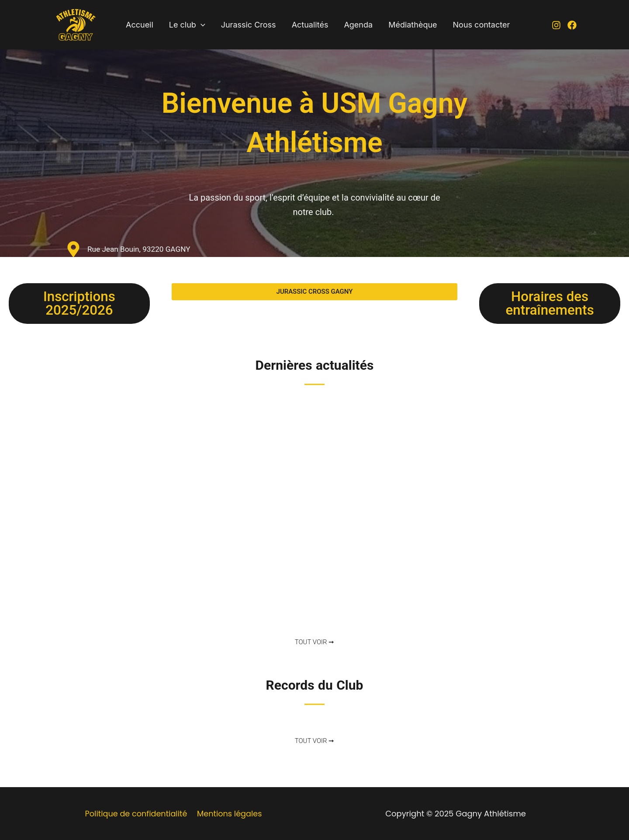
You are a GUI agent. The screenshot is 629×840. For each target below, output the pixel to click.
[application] (201, 25)
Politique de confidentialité (136, 814)
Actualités (310, 25)
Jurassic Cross (249, 25)
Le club (187, 25)
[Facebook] (572, 25)
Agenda (358, 25)
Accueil (140, 25)
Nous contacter (482, 25)
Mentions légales (230, 814)
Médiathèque (413, 25)
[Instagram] (556, 25)
